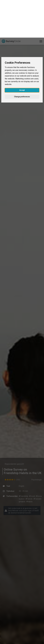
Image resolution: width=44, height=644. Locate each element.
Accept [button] (22, 52)
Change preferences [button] (22, 59)
